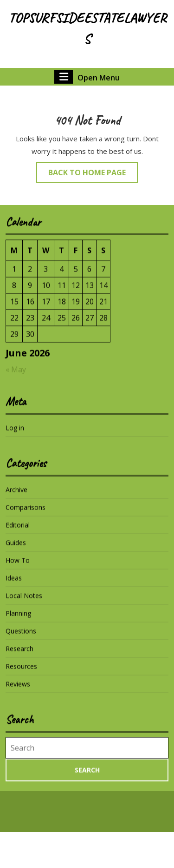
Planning (18, 619)
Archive (16, 495)
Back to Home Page (93, 175)
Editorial (18, 531)
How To (18, 566)
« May (16, 375)
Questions (21, 637)
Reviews (18, 690)
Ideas (14, 584)
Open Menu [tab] (87, 77)
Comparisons (26, 513)
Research (19, 654)
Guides (16, 548)
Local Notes (24, 601)
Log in (15, 434)
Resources (21, 672)
